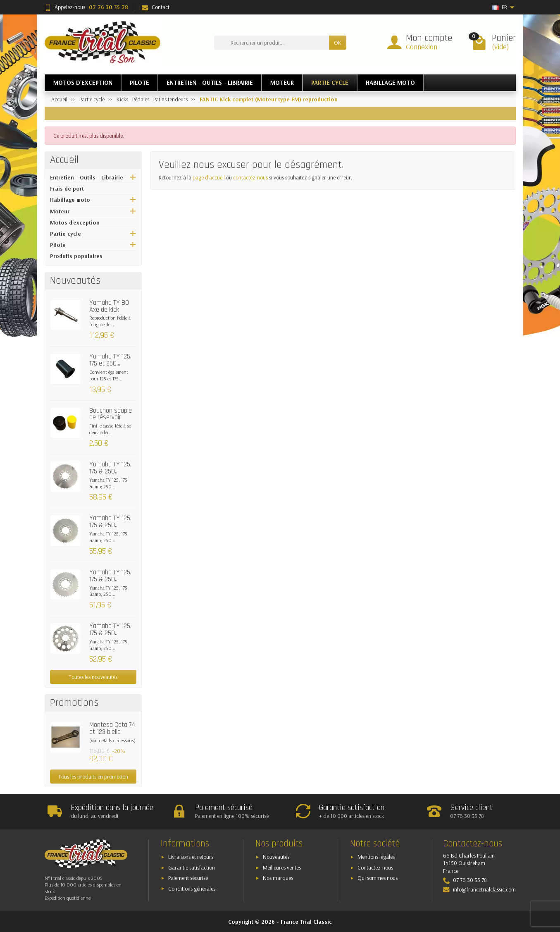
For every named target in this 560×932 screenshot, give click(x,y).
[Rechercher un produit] (272, 43)
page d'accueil (209, 177)
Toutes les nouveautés (93, 677)
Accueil (64, 160)
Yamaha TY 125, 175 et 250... (110, 360)
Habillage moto (70, 200)
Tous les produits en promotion (93, 777)
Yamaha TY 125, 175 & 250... (110, 468)
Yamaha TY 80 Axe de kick (109, 306)
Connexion (422, 47)
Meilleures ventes (282, 867)
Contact (156, 7)
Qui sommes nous (378, 878)
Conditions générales (192, 889)
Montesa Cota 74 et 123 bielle (112, 728)
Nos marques (278, 878)
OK (338, 43)
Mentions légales (376, 857)
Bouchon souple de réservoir (111, 414)
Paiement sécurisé (188, 878)
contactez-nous (250, 177)
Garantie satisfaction (192, 867)
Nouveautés (276, 857)
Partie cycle (66, 234)
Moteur (60, 211)
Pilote (58, 245)
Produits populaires (76, 256)
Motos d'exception (75, 222)
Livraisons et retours (191, 857)
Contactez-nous (375, 867)
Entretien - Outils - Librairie (87, 177)
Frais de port (67, 189)
